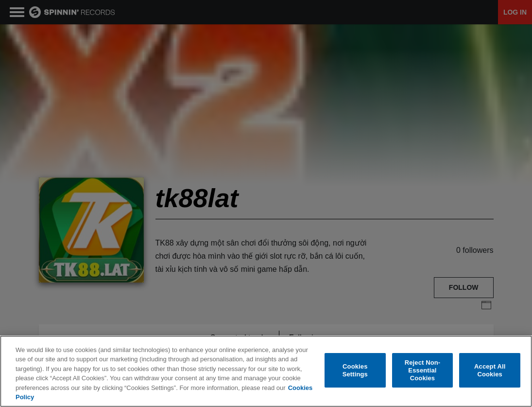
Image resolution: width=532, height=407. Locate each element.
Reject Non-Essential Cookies (423, 371)
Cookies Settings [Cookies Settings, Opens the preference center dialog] (355, 371)
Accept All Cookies (490, 371)
